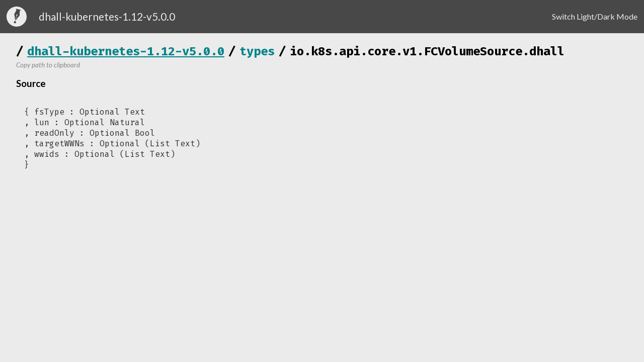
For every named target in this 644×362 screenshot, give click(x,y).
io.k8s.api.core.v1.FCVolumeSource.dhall (427, 51)
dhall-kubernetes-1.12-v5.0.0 (126, 51)
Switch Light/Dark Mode (595, 16)
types (257, 51)
